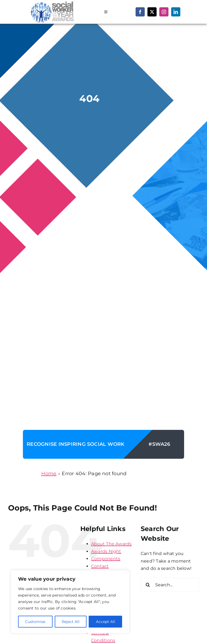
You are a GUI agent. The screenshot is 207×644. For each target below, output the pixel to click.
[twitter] (152, 12)
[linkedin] (176, 12)
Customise (35, 622)
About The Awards (111, 544)
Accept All (106, 622)
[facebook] (140, 12)
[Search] (148, 585)
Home (49, 474)
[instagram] (164, 12)
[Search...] (170, 585)
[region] (70, 602)
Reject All (71, 622)
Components (106, 559)
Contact (100, 566)
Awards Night (106, 551)
